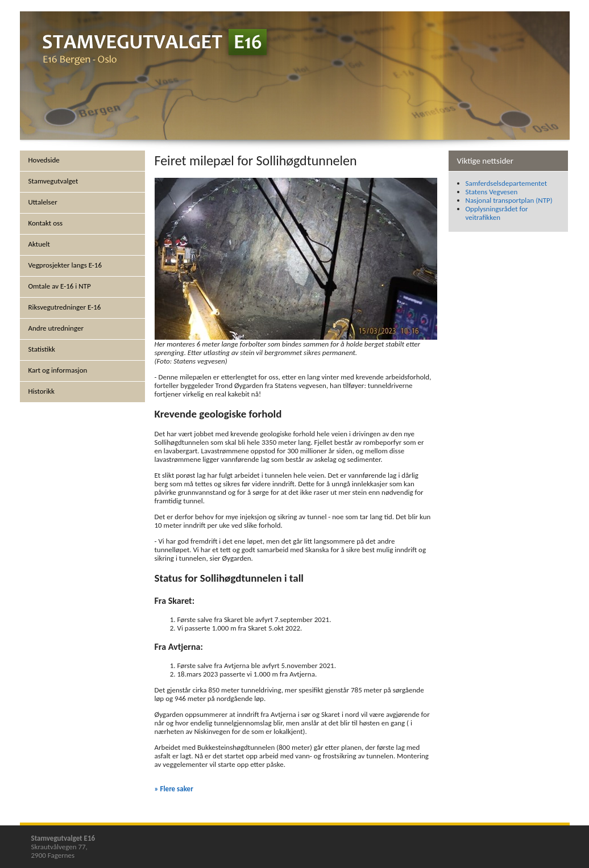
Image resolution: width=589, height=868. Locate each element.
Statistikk (42, 349)
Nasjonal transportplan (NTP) (509, 200)
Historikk (42, 391)
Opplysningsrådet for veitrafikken (497, 213)
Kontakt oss (46, 223)
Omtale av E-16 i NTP (60, 286)
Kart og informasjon (58, 370)
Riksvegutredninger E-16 (65, 307)
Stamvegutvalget (53, 181)
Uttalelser (43, 202)
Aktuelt (39, 244)
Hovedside (44, 160)
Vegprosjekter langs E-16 (65, 265)
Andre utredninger (56, 328)
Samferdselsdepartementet (507, 183)
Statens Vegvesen (492, 192)
